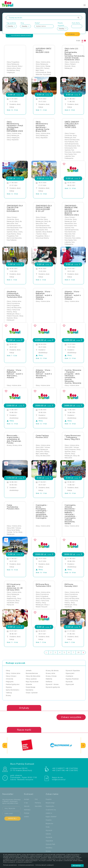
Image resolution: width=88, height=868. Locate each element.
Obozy (8, 671)
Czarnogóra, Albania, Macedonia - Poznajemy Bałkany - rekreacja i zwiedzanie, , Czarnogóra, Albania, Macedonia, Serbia (71, 514)
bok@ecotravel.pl (59, 780)
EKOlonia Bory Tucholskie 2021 (43, 585)
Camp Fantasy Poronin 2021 (42, 436)
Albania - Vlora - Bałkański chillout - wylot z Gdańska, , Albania (44, 295)
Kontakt (27, 799)
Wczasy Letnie (17, 445)
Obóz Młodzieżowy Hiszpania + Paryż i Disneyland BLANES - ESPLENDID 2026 (15, 126)
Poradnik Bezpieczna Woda (49, 824)
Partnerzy (38, 803)
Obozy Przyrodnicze (13, 303)
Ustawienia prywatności (26, 865)
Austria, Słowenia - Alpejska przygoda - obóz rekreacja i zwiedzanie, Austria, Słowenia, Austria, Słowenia (73, 377)
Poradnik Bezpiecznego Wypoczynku (50, 803)
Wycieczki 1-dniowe (52, 684)
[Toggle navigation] (85, 5)
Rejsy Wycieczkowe (32, 682)
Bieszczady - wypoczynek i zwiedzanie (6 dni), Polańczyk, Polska (14, 439)
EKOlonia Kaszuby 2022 (71, 585)
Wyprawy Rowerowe (72, 679)
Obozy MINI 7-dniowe (43, 447)
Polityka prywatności (10, 865)
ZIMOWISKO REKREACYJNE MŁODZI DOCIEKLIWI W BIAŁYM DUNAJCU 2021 (72, 210)
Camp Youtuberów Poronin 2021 (13, 507)
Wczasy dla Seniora (52, 671)
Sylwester (29, 684)
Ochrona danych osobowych (45, 865)
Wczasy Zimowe (51, 676)
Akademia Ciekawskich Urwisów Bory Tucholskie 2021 (14, 294)
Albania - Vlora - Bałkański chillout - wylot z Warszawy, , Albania (15, 374)
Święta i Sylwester (32, 693)
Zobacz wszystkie (71, 717)
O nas (26, 803)
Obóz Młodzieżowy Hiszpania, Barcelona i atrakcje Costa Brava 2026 (43, 126)
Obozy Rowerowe (70, 449)
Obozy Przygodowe (13, 62)
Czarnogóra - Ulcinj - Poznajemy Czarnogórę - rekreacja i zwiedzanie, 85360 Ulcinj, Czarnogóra (42, 512)
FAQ (36, 799)
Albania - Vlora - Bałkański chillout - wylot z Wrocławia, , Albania (44, 374)
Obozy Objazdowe (13, 140)
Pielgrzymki (10, 682)
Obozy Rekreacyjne (13, 64)
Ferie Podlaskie (69, 142)
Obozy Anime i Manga (43, 66)
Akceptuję (77, 866)
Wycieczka (69, 682)
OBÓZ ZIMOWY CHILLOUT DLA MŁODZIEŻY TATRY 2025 (72, 125)
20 (78, 652)
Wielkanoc (49, 682)
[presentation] (5, 746)
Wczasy (9, 445)
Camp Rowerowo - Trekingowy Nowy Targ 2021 (73, 437)
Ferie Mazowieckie (70, 146)
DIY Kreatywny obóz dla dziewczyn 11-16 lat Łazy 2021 (15, 587)
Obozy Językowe (31, 679)
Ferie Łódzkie (76, 152)
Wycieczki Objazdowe (73, 671)
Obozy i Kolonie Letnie (43, 62)
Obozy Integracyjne (13, 138)
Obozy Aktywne (12, 66)
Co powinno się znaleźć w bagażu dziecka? (51, 813)
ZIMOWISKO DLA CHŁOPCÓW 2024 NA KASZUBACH (15, 208)
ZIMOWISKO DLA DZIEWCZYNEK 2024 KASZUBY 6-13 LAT (44, 208)
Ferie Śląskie (69, 154)
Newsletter (38, 806)
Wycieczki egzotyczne (53, 687)
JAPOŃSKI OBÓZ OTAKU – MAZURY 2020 (44, 50)
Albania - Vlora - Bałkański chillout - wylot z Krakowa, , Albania (73, 295)
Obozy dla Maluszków (14, 308)
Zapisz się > (12, 819)
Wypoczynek (70, 684)
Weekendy (49, 679)
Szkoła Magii (44, 454)
